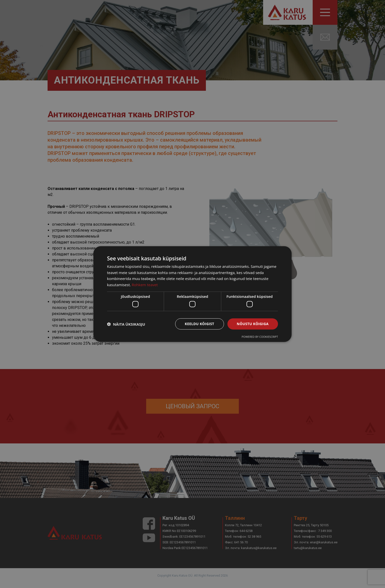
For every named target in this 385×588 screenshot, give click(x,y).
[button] (126, 324)
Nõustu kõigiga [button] (253, 324)
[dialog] (192, 294)
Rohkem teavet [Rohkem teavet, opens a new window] (145, 285)
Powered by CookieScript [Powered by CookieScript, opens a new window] (260, 337)
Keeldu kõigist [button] (200, 324)
